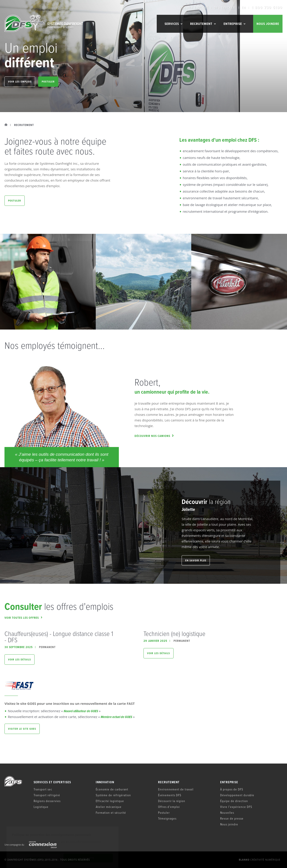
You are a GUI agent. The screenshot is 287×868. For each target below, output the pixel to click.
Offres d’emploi (169, 807)
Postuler (48, 82)
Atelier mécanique (109, 807)
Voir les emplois (20, 82)
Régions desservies (47, 801)
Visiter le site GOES (22, 729)
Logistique (41, 807)
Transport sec (43, 789)
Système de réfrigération (113, 795)
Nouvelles (227, 813)
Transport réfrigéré (47, 795)
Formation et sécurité (111, 813)
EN (244, 8)
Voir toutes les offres (23, 618)
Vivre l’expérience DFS (236, 807)
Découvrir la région (172, 801)
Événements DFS (170, 795)
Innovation (105, 782)
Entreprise (229, 782)
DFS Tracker (225, 8)
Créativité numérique (260, 860)
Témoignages (167, 818)
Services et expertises (52, 782)
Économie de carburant (112, 789)
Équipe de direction (234, 801)
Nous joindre (268, 24)
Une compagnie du (31, 845)
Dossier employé (194, 8)
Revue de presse (232, 818)
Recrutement (169, 782)
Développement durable (237, 795)
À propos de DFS (232, 789)
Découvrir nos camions (154, 436)
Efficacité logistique (110, 801)
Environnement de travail (176, 789)
